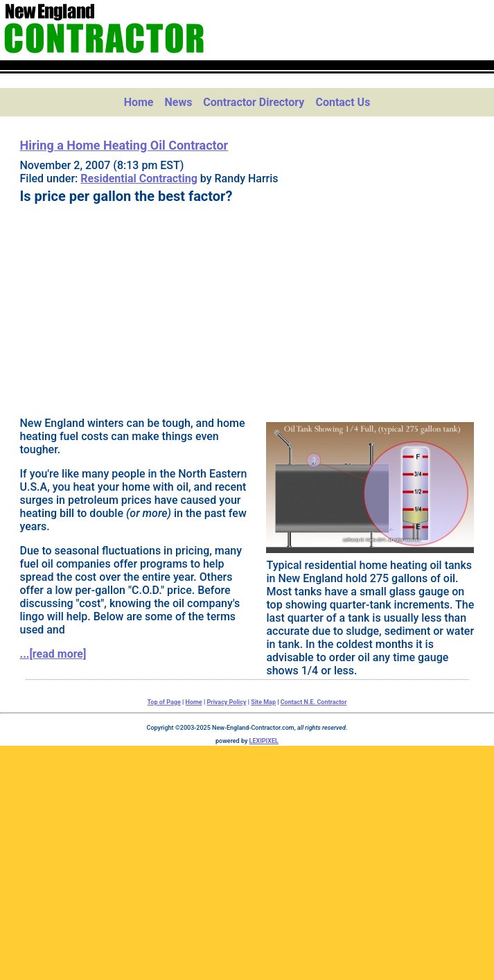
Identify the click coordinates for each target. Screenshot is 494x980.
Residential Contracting (139, 178)
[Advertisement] (247, 308)
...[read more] (53, 654)
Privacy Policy (226, 702)
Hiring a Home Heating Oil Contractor (124, 145)
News (178, 102)
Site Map (263, 702)
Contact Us (343, 102)
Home (139, 102)
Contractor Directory (254, 102)
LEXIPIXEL (264, 741)
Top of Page (164, 702)
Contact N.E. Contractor (314, 702)
